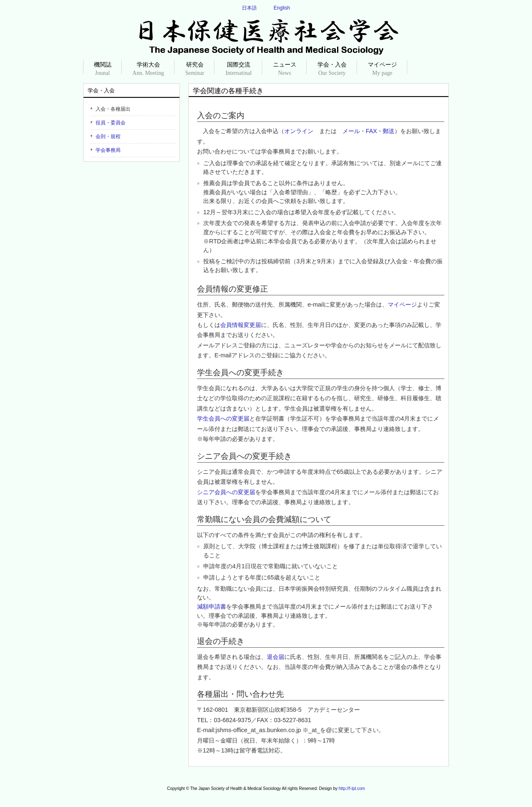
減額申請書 (212, 606)
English (282, 8)
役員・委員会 (111, 123)
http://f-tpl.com (352, 788)
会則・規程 (108, 136)
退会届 (276, 657)
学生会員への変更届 (223, 418)
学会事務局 (108, 150)
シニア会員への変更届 (226, 492)
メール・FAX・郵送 (368, 131)
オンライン (299, 131)
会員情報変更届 (241, 325)
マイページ (402, 304)
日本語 (249, 8)
